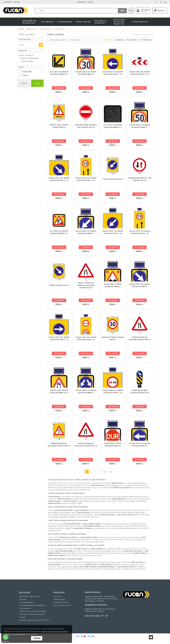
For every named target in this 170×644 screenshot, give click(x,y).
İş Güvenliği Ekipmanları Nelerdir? (32, 605)
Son (111, 472)
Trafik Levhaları (27, 61)
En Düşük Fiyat (132, 40)
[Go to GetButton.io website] (6, 642)
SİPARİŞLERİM (59, 599)
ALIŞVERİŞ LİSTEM (61, 602)
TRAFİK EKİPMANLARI (29, 58)
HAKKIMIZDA (8, 2)
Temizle (24, 83)
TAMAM (37, 638)
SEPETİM (159, 11)
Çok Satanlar (119, 40)
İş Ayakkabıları (25, 608)
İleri (105, 472)
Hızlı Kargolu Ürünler (58, 40)
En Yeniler (108, 40)
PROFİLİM (57, 596)
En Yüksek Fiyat (146, 40)
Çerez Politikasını (19, 634)
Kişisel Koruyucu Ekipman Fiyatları (33, 611)
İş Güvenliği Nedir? (27, 602)
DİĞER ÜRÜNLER (26, 55)
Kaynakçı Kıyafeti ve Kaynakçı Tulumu (34, 620)
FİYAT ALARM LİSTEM (62, 605)
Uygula (37, 83)
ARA (122, 11)
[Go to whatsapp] (6, 637)
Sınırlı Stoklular (75, 40)
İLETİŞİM (17, 2)
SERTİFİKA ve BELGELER (30, 596)
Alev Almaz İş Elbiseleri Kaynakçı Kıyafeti (32, 616)
